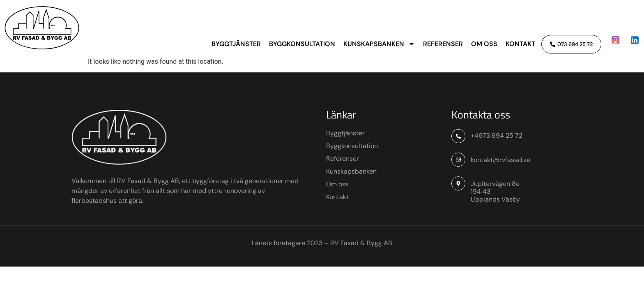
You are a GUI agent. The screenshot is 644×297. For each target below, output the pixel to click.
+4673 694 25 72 (497, 166)
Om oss (484, 44)
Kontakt (520, 44)
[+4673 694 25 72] (458, 167)
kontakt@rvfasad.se (500, 190)
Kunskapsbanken (379, 44)
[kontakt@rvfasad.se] (458, 190)
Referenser (443, 44)
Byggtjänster (236, 44)
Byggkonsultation (302, 44)
